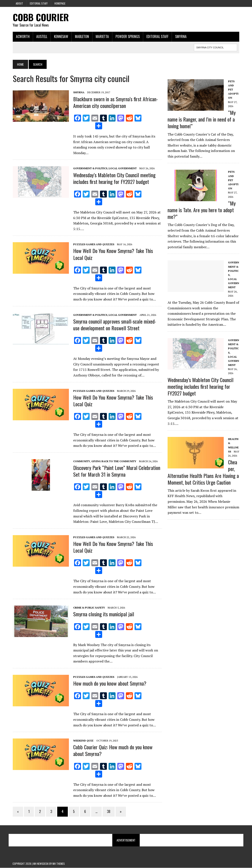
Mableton (82, 36)
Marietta (102, 36)
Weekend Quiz (83, 741)
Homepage (60, 3)
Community (81, 461)
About (19, 3)
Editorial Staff (39, 3)
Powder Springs (127, 36)
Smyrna (181, 36)
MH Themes (59, 864)
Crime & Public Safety (89, 608)
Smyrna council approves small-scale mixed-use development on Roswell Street (114, 325)
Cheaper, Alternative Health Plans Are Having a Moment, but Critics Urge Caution (203, 472)
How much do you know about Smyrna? (110, 683)
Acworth (23, 36)
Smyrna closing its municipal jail (103, 614)
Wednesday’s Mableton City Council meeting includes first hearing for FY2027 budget (114, 178)
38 (108, 812)
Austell (42, 36)
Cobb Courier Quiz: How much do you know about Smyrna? (113, 750)
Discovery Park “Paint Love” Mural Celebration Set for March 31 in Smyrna (116, 471)
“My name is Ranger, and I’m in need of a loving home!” (202, 119)
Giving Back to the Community (114, 461)
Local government (122, 168)
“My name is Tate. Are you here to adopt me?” (202, 210)
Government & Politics (90, 168)
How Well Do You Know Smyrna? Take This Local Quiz (113, 254)
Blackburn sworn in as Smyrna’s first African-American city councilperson (115, 102)
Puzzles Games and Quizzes (94, 244)
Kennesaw (61, 36)
